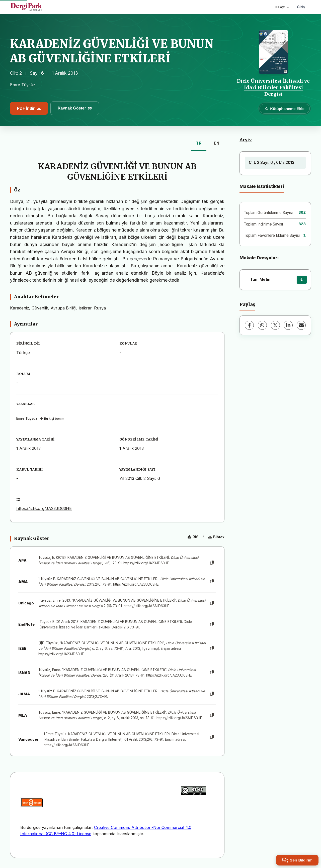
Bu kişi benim (52, 419)
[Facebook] (249, 325)
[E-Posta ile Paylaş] (301, 325)
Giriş (301, 7)
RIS (193, 537)
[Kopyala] (212, 563)
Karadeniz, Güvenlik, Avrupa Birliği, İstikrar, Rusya (58, 308)
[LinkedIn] (288, 325)
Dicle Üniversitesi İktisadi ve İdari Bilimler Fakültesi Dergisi (273, 88)
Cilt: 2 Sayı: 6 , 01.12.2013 (272, 162)
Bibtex (216, 537)
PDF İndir (29, 108)
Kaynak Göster (75, 108)
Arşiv (246, 140)
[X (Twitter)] (275, 325)
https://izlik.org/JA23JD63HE (44, 508)
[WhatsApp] (262, 325)
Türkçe (282, 7)
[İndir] (302, 280)
